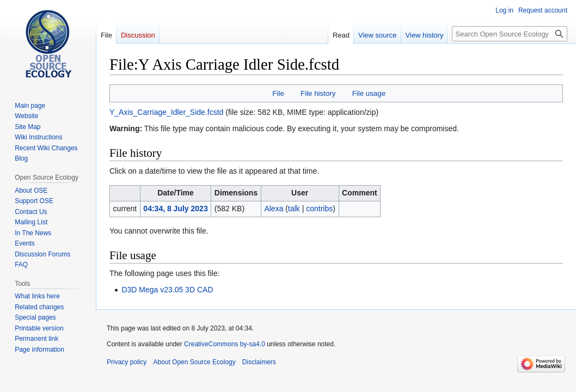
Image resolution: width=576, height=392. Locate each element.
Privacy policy (127, 362)
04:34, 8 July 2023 (175, 209)
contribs (319, 209)
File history (318, 93)
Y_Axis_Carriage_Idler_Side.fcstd (166, 112)
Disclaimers (259, 362)
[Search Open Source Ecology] (510, 34)
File (278, 93)
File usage (369, 93)
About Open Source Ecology (194, 362)
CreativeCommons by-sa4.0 (225, 344)
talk (294, 209)
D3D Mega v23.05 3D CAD (167, 290)
